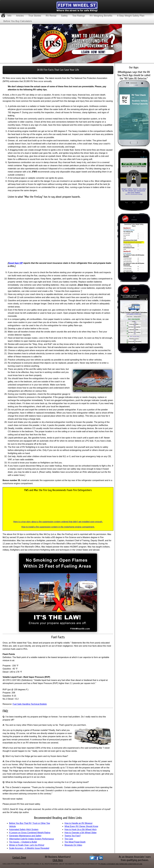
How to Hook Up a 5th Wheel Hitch (81, 829)
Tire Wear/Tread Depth (75, 842)
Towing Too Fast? (73, 836)
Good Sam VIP (16, 263)
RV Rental (51, 16)
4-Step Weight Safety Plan (131, 16)
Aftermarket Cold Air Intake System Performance (31, 839)
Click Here (58, 860)
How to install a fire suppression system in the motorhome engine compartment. (58, 527)
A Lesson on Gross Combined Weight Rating (30, 833)
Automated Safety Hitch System (24, 829)
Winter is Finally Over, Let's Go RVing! (27, 845)
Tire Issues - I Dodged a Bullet (23, 842)
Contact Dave (19, 858)
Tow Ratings (79, 16)
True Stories (35, 16)
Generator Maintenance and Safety (25, 836)
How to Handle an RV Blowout (78, 823)
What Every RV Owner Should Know (81, 826)
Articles (20, 16)
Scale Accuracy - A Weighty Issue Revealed (29, 848)
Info (9, 16)
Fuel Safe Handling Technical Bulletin (30, 704)
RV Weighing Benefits (101, 16)
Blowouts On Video (73, 845)
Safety (64, 16)
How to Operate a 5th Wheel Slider (81, 833)
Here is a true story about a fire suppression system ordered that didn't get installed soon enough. (58, 522)
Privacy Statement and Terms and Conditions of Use (121, 864)
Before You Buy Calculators (18, 21)
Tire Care (69, 839)
